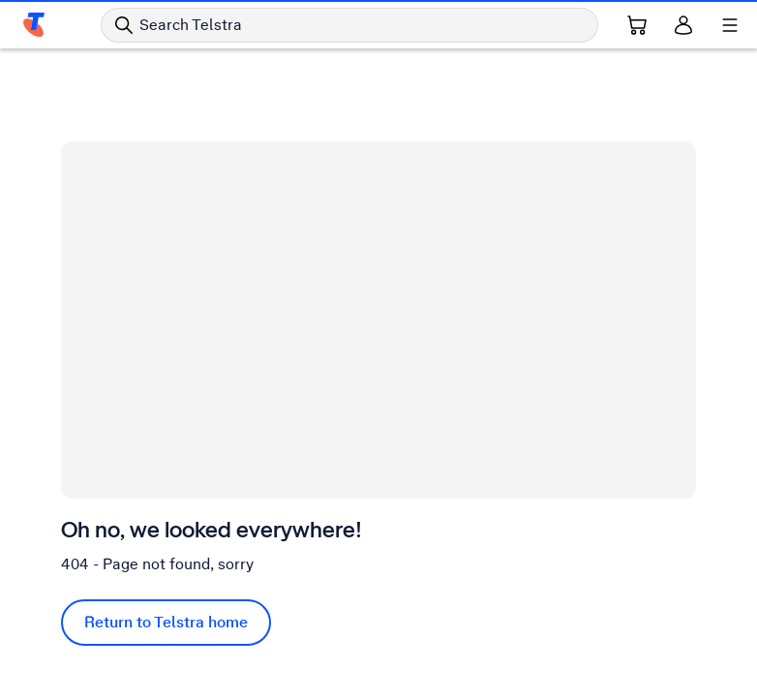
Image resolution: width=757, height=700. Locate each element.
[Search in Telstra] (349, 25)
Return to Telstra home (166, 622)
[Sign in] (683, 25)
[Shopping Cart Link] (637, 25)
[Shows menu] (730, 25)
